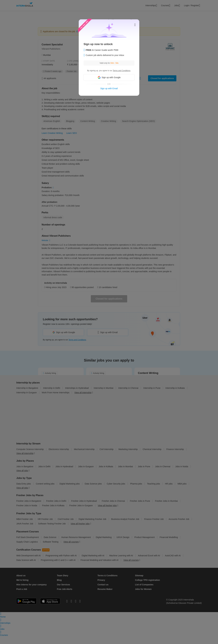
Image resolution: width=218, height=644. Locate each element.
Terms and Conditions (122, 71)
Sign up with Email (109, 88)
